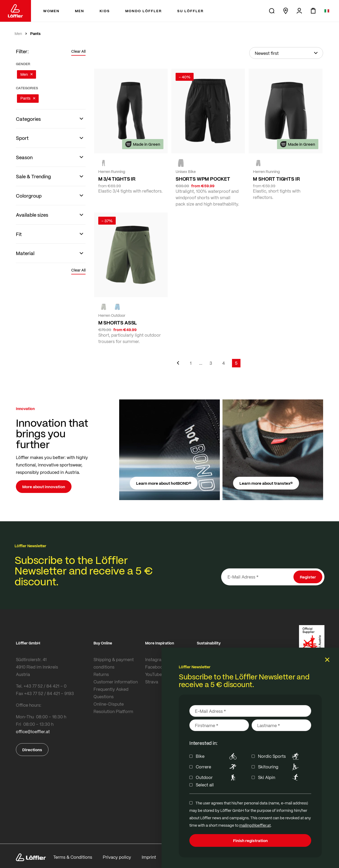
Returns (101, 674)
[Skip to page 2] (201, 363)
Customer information (116, 682)
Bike (217, 756)
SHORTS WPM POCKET (203, 179)
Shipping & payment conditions (114, 663)
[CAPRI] (117, 307)
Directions (32, 750)
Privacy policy (117, 853)
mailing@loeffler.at (255, 825)
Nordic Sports (279, 756)
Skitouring (279, 767)
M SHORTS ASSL (118, 323)
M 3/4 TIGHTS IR (117, 179)
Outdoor (217, 777)
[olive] (104, 307)
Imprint (149, 853)
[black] (104, 163)
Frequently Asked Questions (111, 693)
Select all (205, 785)
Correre (217, 767)
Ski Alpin (279, 777)
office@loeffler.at (33, 731)
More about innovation (44, 487)
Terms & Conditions (73, 853)
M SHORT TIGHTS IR (276, 179)
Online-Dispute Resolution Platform (113, 708)
